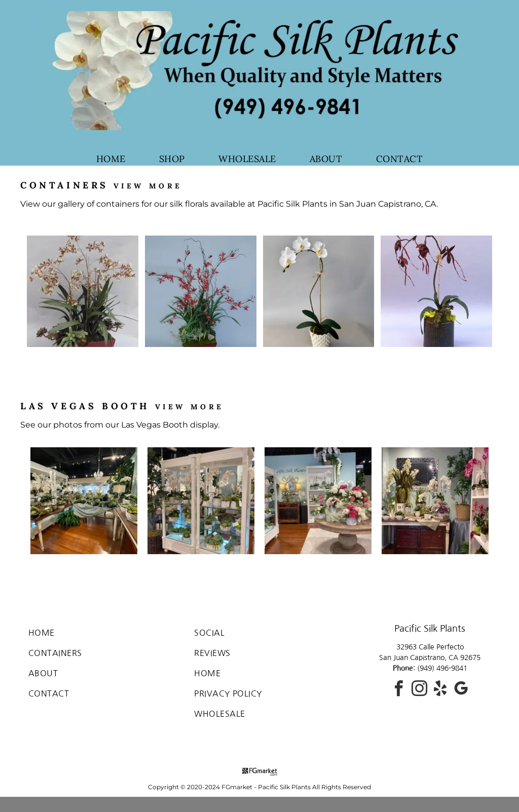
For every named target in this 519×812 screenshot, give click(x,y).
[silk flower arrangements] (201, 501)
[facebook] (399, 690)
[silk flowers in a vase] (83, 291)
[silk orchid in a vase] (319, 291)
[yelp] (440, 690)
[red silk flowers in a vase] (201, 291)
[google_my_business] (461, 690)
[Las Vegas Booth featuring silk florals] (84, 501)
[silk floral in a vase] (436, 291)
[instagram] (420, 690)
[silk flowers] (435, 501)
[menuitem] (111, 159)
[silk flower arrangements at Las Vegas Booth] (318, 501)
